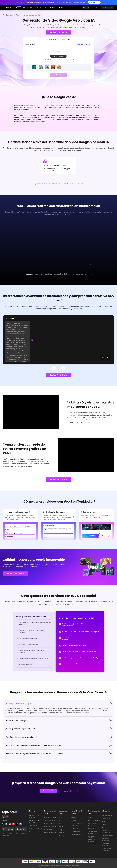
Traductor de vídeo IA (93, 833)
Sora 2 (61, 817)
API (30, 832)
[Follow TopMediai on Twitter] (3, 824)
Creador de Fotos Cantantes (77, 825)
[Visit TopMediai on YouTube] (13, 824)
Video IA (17, 7)
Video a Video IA (50, 824)
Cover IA (74, 821)
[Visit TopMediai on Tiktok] (17, 824)
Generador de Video (13, 15)
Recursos (53, 7)
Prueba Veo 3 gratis (59, 479)
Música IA (74, 817)
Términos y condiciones (106, 832)
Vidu (60, 824)
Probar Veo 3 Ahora (58, 32)
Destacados (38, 7)
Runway (61, 836)
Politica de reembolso (106, 845)
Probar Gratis (48, 791)
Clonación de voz (94, 821)
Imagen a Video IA (50, 817)
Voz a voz (91, 829)
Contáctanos (106, 818)
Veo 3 (61, 821)
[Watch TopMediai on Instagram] (10, 824)
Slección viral (27, 7)
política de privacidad (105, 840)
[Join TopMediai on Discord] (21, 824)
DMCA (104, 824)
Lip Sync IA (92, 837)
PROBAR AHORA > (94, 2)
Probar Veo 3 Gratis (59, 375)
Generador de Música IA (34, 821)
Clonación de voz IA (36, 828)
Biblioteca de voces (93, 825)
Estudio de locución (92, 841)
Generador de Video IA (34, 816)
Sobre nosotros (107, 815)
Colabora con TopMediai (106, 850)
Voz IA (90, 817)
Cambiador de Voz (77, 835)
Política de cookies (108, 836)
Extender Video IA (50, 827)
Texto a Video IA (50, 821)
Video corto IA (49, 830)
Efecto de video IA (50, 833)
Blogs (104, 828)
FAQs (104, 821)
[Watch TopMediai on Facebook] (6, 824)
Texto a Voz (33, 825)
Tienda (60, 7)
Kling (60, 830)
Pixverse (62, 827)
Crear (58, 75)
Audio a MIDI (75, 829)
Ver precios (68, 791)
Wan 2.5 (61, 833)
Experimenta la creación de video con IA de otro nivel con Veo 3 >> (58, 184)
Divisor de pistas (77, 832)
